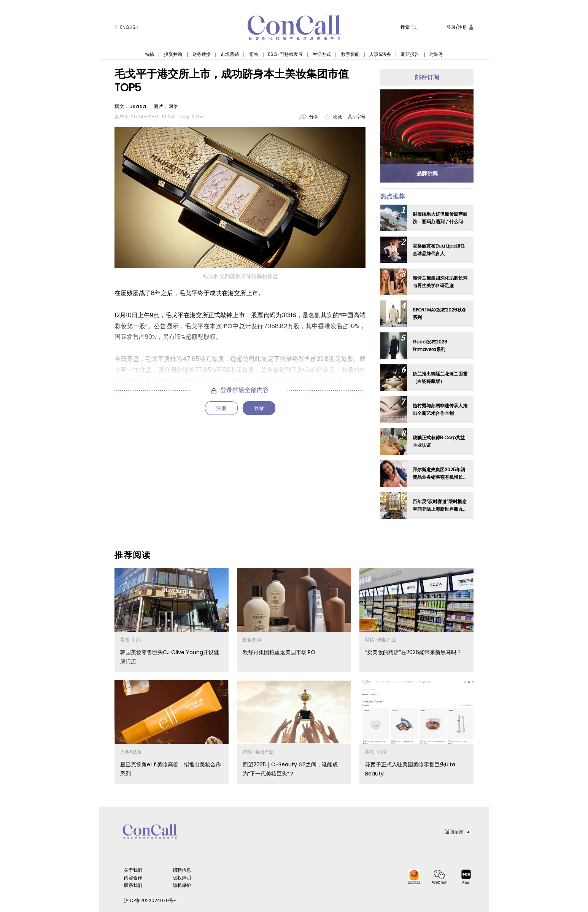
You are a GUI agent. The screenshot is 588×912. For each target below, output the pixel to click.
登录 (451, 27)
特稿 (149, 54)
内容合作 (133, 878)
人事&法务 (380, 54)
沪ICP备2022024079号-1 (151, 900)
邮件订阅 (427, 77)
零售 (254, 54)
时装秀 (436, 54)
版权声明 (182, 878)
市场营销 (230, 54)
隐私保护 (182, 885)
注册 (462, 27)
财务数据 (202, 54)
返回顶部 (457, 832)
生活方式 (322, 54)
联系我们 (133, 885)
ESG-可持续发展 (285, 54)
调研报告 (410, 54)
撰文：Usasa (130, 106)
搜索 (409, 27)
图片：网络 (166, 106)
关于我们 (133, 870)
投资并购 (173, 54)
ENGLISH (126, 27)
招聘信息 (182, 870)
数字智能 (350, 54)
